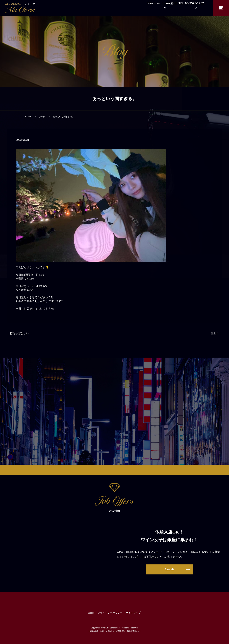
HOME (28, 117)
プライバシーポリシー (110, 613)
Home (132, 8)
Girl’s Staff (179, 8)
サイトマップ (133, 613)
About (146, 8)
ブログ (42, 117)
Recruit (199, 8)
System (162, 8)
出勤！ (215, 333)
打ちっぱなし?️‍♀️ (20, 333)
